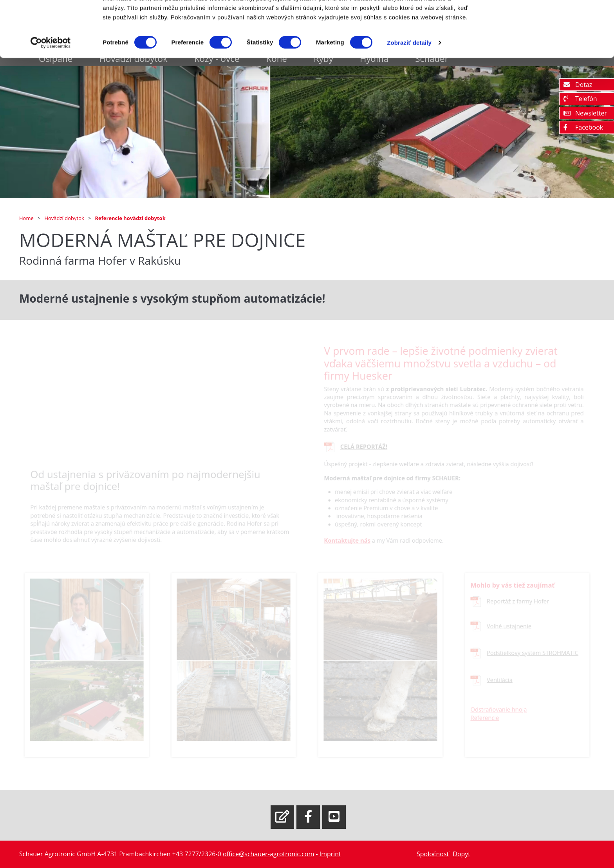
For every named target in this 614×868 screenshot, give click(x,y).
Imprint (330, 854)
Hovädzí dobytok (65, 218)
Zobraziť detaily (409, 82)
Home (27, 218)
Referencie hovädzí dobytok (130, 218)
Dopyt (461, 854)
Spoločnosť (433, 854)
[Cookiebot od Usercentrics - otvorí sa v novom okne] (51, 82)
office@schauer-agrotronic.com (268, 854)
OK (549, 21)
